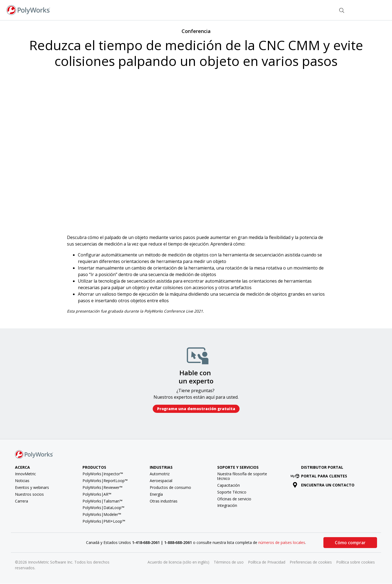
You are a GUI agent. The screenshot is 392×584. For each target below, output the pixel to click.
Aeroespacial (161, 481)
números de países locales (282, 542)
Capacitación (229, 485)
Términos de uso (229, 562)
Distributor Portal (322, 467)
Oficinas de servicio (234, 499)
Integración (227, 505)
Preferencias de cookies (311, 562)
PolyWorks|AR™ (97, 494)
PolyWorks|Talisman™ (102, 501)
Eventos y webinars (32, 487)
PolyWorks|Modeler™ (102, 514)
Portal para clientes (320, 476)
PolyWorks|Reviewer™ (102, 487)
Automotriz (160, 474)
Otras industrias (164, 501)
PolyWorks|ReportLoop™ (105, 481)
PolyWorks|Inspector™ (103, 474)
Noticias (22, 481)
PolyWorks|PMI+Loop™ (104, 521)
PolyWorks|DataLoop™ (103, 508)
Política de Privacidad (267, 562)
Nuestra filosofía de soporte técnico (242, 476)
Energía (156, 494)
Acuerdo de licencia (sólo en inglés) (178, 562)
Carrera (22, 501)
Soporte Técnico (232, 492)
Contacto (320, 10)
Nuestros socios (29, 494)
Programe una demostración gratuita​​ (196, 409)
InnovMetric (25, 474)
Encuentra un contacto (324, 485)
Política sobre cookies (356, 562)
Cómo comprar (350, 543)
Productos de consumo (170, 487)
